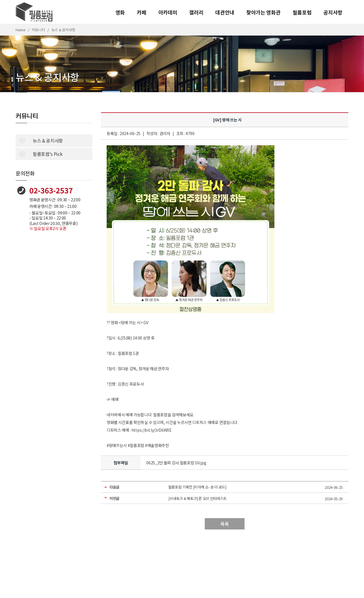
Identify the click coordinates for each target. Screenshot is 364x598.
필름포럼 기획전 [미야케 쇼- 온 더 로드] (197, 487)
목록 (225, 524)
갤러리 (196, 12)
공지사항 (333, 12)
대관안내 (225, 12)
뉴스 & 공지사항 (39, 140)
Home (21, 30)
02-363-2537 (51, 190)
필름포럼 (302, 12)
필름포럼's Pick (39, 154)
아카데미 (168, 12)
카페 (141, 12)
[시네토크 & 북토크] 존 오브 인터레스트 (198, 498)
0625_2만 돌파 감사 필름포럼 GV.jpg (176, 463)
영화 (120, 12)
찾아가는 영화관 (263, 12)
